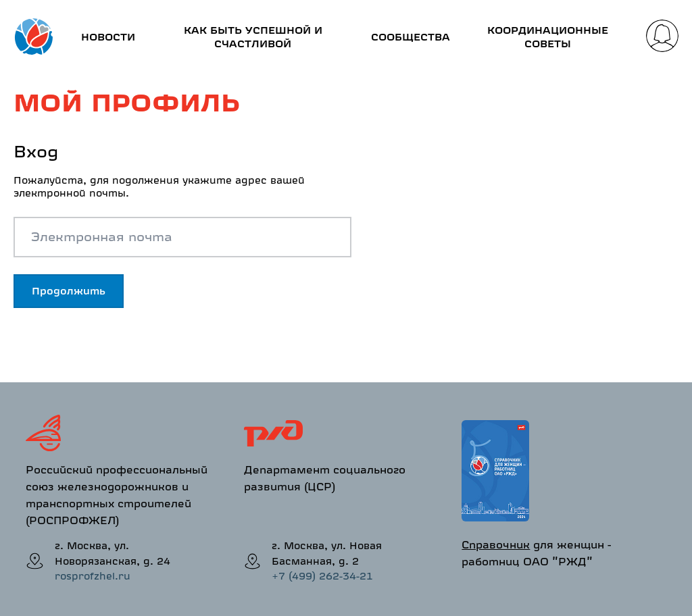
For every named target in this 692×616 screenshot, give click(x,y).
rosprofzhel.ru (93, 576)
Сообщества (411, 37)
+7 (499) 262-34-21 (322, 576)
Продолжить (69, 291)
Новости (108, 37)
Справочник (496, 544)
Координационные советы (548, 37)
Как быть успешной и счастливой (253, 37)
